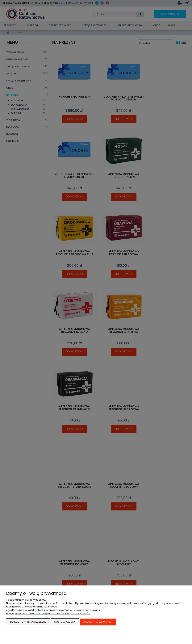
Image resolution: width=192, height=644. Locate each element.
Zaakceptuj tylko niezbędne (28, 622)
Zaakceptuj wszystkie (98, 622)
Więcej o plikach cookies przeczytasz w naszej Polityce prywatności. (48, 614)
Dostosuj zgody (65, 622)
